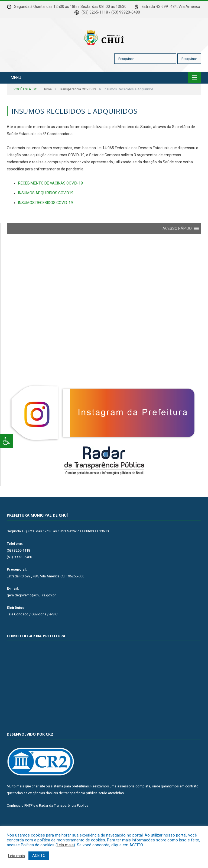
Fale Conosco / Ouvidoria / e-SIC (32, 630)
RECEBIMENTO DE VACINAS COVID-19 (51, 199)
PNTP (28, 822)
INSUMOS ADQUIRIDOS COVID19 (46, 209)
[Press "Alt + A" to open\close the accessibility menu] (7, 441)
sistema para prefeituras (70, 802)
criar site (38, 802)
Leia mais (65, 845)
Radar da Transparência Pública (64, 822)
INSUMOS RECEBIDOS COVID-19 (45, 219)
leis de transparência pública (75, 809)
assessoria (126, 802)
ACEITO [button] (39, 856)
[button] (177, 245)
